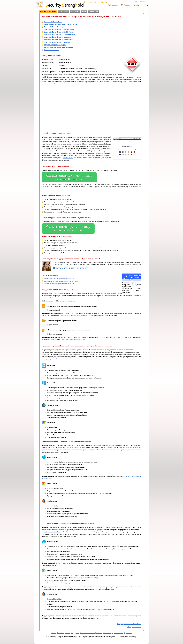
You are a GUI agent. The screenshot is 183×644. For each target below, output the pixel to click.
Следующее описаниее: (129, 624)
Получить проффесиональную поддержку (59, 47)
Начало (54, 633)
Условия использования (87, 633)
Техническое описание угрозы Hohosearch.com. (60, 279)
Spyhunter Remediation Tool (76, 448)
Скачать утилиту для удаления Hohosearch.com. (60, 284)
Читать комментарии (52, 50)
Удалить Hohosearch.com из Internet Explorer (60, 35)
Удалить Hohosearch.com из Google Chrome (59, 29)
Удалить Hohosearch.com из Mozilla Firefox (59, 32)
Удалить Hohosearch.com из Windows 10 (58, 37)
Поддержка (75, 633)
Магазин (68, 633)
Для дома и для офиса (48, 12)
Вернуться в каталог (134, 627)
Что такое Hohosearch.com (53, 22)
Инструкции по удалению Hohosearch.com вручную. (61, 281)
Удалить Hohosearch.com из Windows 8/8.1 (59, 40)
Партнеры (75, 12)
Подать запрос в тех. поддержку (70, 268)
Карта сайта (128, 633)
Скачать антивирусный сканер (68, 229)
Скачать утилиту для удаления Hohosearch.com (60, 24)
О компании (93, 12)
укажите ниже (68, 158)
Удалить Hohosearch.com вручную (56, 27)
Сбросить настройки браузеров (55, 45)
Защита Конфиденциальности (113, 633)
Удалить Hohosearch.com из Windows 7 (58, 42)
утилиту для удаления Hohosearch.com (81, 316)
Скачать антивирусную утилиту (69, 177)
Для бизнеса (64, 12)
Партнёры (60, 633)
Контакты (99, 633)
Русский (142, 2)
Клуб (84, 12)
